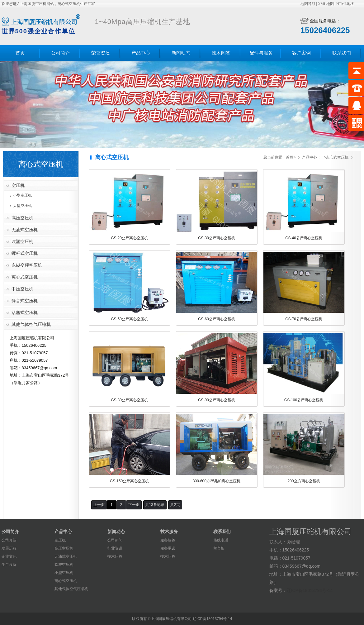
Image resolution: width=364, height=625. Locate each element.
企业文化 (9, 556)
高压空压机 (22, 218)
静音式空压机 (25, 301)
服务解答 (168, 540)
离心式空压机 (25, 277)
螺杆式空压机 (25, 253)
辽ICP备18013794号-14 (310, 590)
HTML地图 (345, 4)
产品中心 (141, 53)
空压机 (18, 185)
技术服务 (169, 532)
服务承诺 (168, 548)
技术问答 (221, 53)
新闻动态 (181, 53)
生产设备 (9, 565)
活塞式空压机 (25, 312)
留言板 (219, 548)
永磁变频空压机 (27, 265)
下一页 (134, 505)
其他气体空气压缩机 (31, 324)
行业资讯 (115, 548)
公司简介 (60, 53)
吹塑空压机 (22, 241)
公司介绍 (9, 540)
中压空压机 (22, 289)
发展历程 (9, 548)
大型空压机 (22, 206)
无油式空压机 (25, 230)
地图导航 (308, 4)
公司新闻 (115, 540)
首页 (20, 53)
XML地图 (326, 4)
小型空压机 (22, 195)
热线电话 (221, 540)
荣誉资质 (101, 53)
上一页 (99, 505)
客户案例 (301, 53)
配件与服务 (261, 53)
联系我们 (342, 53)
